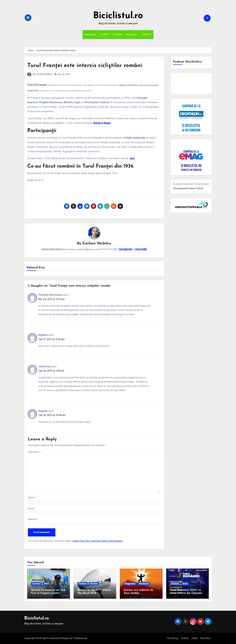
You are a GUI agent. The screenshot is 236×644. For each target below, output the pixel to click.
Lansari (36, 584)
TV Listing (172, 638)
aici (132, 158)
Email (32, 509)
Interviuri (90, 34)
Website (32, 519)
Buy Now (206, 638)
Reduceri (144, 584)
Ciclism (104, 34)
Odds (195, 638)
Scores (185, 638)
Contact (146, 34)
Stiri (47, 584)
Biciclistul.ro (118, 16)
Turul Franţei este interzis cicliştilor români (86, 66)
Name (32, 498)
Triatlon (117, 34)
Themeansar (80, 638)
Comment (34, 452)
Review (94, 584)
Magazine (130, 584)
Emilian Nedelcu (45, 74)
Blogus (65, 638)
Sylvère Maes (102, 123)
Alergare (132, 34)
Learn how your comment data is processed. (98, 541)
